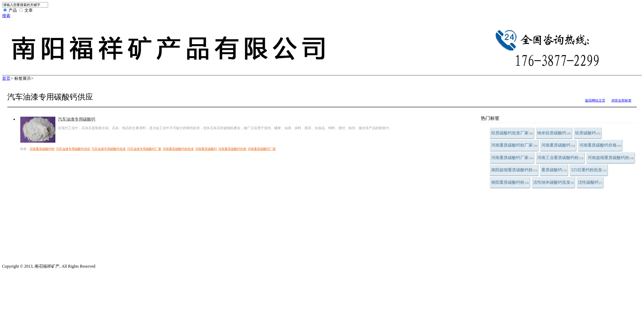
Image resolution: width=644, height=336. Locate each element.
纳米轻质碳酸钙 (554, 133)
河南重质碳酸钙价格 (600, 145)
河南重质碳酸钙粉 (42, 149)
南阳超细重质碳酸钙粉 (514, 170)
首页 (6, 78)
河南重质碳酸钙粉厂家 (514, 145)
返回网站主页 (595, 100)
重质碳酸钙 (554, 170)
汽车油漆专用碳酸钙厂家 (144, 149)
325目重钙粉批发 (589, 170)
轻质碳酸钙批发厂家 (512, 133)
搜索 (6, 16)
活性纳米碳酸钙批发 (553, 182)
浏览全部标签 (621, 100)
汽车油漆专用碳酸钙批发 (109, 149)
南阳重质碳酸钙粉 (510, 182)
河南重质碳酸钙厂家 (512, 158)
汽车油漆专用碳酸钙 (77, 119)
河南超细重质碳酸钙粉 (611, 158)
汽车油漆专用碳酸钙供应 (73, 149)
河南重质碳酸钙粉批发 (178, 149)
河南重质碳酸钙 (558, 145)
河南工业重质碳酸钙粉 (560, 158)
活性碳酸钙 (590, 182)
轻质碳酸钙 (588, 133)
